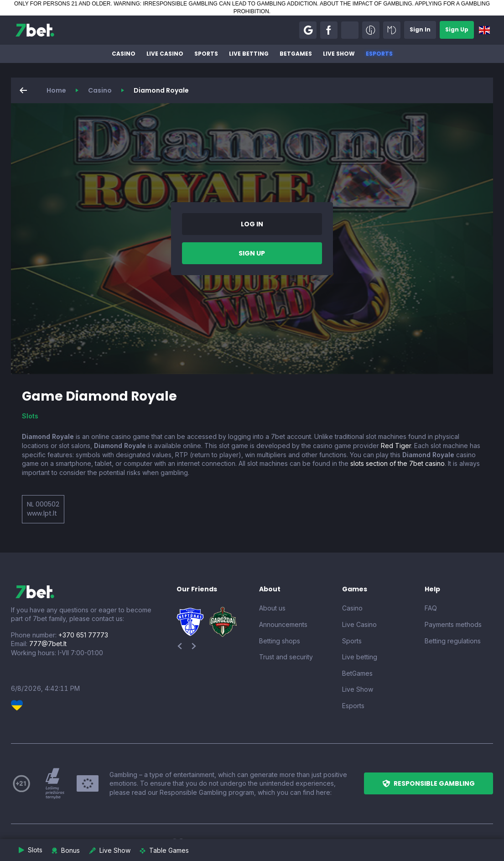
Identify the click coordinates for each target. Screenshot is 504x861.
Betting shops (280, 641)
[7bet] (35, 30)
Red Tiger (396, 446)
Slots (30, 416)
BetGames (296, 54)
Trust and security (286, 657)
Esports (379, 54)
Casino (124, 54)
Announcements (283, 624)
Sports (206, 54)
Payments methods (453, 624)
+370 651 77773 (83, 635)
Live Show (339, 54)
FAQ (431, 608)
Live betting (249, 54)
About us (272, 608)
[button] (308, 30)
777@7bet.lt (48, 644)
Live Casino (165, 54)
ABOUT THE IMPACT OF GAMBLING (366, 4)
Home (56, 90)
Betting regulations (453, 641)
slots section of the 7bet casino (397, 463)
